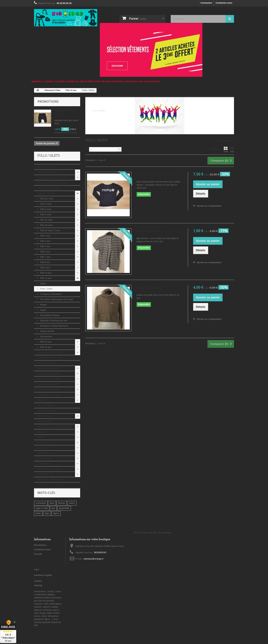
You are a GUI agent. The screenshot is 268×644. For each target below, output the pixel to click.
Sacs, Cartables (46, 405)
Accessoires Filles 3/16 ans (52, 352)
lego (47, 513)
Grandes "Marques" (48, 411)
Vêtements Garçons (48, 172)
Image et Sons (45, 458)
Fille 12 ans (45, 278)
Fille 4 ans (45, 241)
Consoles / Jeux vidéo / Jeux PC (54, 427)
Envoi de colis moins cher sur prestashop (152, 533)
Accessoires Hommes (49, 374)
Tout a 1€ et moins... (48, 167)
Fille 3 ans (45, 236)
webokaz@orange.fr (94, 559)
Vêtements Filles (46, 193)
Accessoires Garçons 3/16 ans (53, 177)
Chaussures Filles (47, 363)
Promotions (48, 101)
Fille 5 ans (45, 246)
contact (38, 581)
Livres (41, 432)
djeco (56, 513)
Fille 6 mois (45, 209)
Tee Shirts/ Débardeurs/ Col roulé (56, 299)
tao (53, 508)
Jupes (43, 310)
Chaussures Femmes (48, 389)
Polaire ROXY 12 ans (149, 288)
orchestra (41, 503)
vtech (72, 503)
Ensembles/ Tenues (49, 315)
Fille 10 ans (45, 273)
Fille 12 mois (46, 220)
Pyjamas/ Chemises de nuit (53, 321)
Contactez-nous (224, 3)
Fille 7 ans (45, 257)
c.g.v (37, 569)
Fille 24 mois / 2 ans (50, 230)
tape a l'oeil (42, 508)
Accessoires (46, 336)
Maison (41, 448)
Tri (87, 149)
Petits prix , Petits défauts (51, 480)
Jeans (43, 283)
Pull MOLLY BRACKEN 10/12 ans (157, 175)
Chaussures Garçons (48, 188)
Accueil (38, 554)
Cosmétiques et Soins (49, 395)
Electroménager (46, 453)
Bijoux (41, 400)
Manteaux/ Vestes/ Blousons (54, 326)
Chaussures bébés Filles (50, 358)
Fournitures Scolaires (49, 469)
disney (62, 503)
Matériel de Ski (45, 474)
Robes (43, 305)
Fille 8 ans (45, 262)
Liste (232, 149)
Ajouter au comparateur (209, 206)
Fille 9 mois (45, 215)
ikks (52, 503)
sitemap (38, 585)
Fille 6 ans (45, 252)
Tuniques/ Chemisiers (51, 294)
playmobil (64, 508)
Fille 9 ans (45, 268)
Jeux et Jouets (45, 416)
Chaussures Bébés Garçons (52, 183)
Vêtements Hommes (48, 368)
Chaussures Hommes (49, 379)
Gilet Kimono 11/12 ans (150, 231)
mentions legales (43, 575)
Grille (226, 149)
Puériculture (44, 442)
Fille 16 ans (45, 347)
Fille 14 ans (45, 342)
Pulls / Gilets (46, 289)
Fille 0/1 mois (46, 199)
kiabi (38, 513)
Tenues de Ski (47, 331)
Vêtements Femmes (48, 384)
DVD (40, 437)
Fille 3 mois (45, 204)
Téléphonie (43, 464)
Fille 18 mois (46, 225)
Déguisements (45, 421)
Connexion (206, 3)
